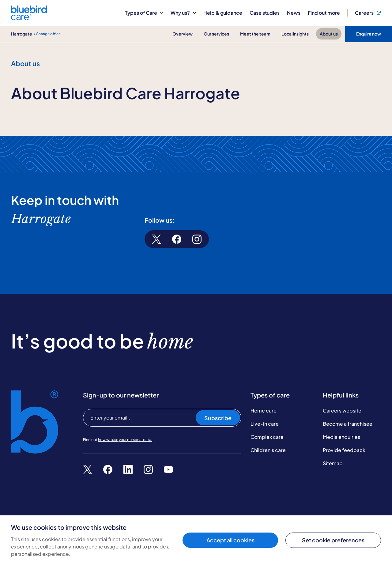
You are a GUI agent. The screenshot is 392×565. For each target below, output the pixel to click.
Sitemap (333, 463)
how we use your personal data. (125, 440)
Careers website (342, 411)
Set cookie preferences (333, 540)
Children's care (268, 450)
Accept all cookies (230, 540)
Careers (368, 13)
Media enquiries (341, 437)
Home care (264, 411)
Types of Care (144, 13)
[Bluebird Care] (29, 18)
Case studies (265, 13)
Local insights (295, 34)
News (294, 13)
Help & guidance (223, 13)
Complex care (267, 437)
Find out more (324, 13)
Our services (216, 34)
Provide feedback (344, 450)
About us (329, 34)
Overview (183, 34)
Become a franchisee (348, 424)
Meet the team (255, 34)
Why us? (183, 13)
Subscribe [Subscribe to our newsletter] (218, 418)
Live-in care (265, 424)
